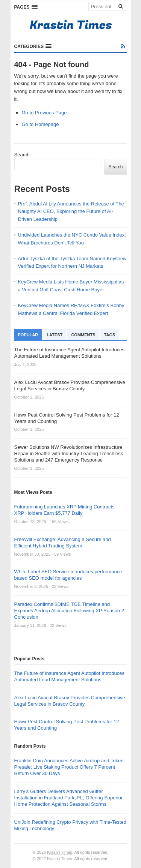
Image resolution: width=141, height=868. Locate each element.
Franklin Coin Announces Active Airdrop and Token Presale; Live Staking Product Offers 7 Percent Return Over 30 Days (69, 767)
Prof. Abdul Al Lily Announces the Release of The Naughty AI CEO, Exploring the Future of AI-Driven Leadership (71, 212)
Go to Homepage (40, 124)
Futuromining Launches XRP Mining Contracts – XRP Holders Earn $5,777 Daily (67, 510)
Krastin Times (60, 852)
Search (22, 155)
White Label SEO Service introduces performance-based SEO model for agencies (69, 575)
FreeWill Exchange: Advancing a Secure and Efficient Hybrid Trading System (63, 543)
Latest (55, 335)
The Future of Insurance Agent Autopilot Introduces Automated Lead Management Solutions (69, 676)
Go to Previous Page (44, 113)
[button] (26, 7)
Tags (110, 335)
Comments (83, 335)
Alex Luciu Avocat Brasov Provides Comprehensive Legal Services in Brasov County (70, 701)
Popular (28, 335)
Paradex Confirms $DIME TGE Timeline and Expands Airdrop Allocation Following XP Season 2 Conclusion (69, 611)
